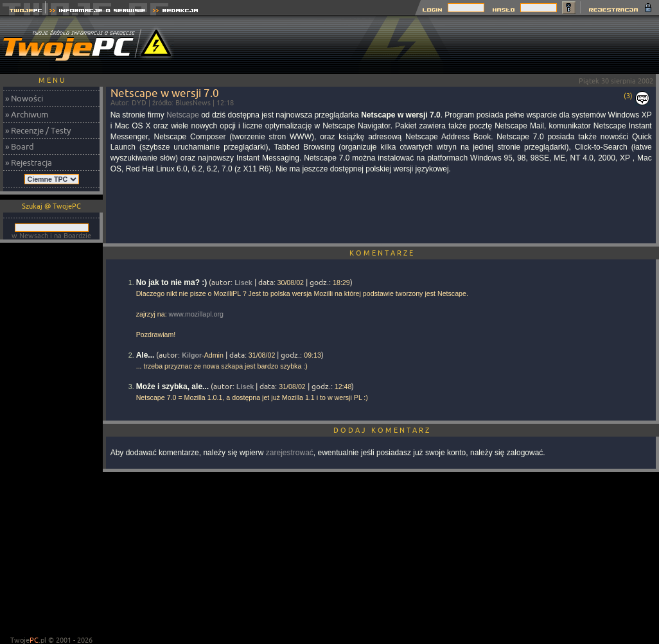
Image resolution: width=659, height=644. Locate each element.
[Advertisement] (51, 440)
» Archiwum (27, 114)
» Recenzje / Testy (38, 130)
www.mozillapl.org (196, 314)
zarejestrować (290, 453)
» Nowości (24, 98)
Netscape (183, 115)
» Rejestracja (29, 162)
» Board (20, 146)
